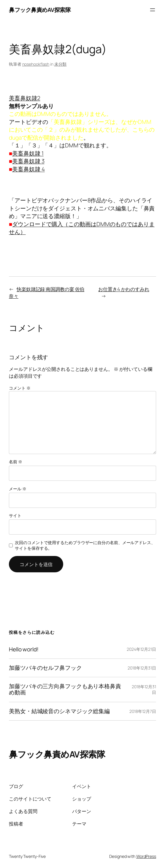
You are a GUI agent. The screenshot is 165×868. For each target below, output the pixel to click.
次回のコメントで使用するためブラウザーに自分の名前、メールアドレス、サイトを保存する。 (85, 545)
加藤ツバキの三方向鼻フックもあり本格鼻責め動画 (65, 690)
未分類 (61, 64)
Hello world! (24, 649)
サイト (15, 515)
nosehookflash (36, 64)
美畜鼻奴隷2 (24, 98)
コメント (20, 388)
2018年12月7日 (143, 711)
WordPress (146, 856)
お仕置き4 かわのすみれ (124, 289)
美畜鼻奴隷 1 (28, 153)
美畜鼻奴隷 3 (28, 161)
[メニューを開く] (153, 10)
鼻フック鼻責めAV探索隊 (40, 10)
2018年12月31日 (142, 668)
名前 (16, 462)
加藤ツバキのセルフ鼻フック (45, 668)
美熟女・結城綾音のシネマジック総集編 (59, 711)
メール (18, 489)
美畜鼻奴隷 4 (28, 169)
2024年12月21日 (141, 649)
